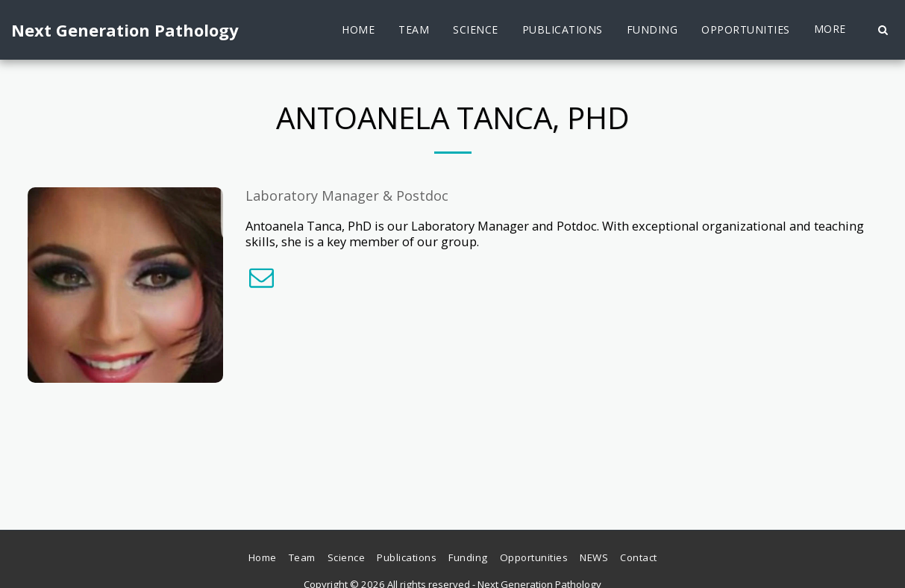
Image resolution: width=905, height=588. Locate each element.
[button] (883, 30)
